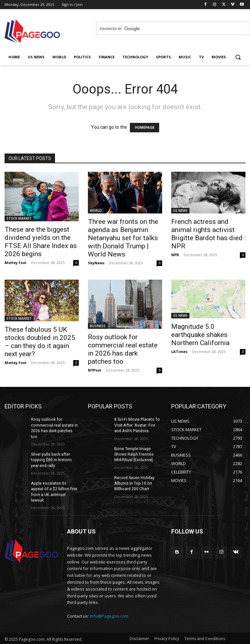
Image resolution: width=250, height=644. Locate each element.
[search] (172, 29)
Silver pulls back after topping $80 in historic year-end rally (51, 459)
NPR (175, 255)
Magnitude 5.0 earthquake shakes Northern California (200, 335)
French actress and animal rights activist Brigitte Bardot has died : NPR (208, 234)
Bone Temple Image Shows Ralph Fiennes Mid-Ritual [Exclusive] (138, 454)
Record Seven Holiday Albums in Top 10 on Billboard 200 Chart (134, 482)
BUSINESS (98, 326)
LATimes (179, 351)
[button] (238, 57)
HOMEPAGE (145, 128)
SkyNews (96, 263)
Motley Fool (15, 263)
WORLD (96, 211)
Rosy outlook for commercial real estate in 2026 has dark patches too (123, 349)
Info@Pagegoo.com (109, 609)
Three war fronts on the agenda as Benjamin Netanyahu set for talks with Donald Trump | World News (123, 238)
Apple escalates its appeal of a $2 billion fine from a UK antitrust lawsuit (55, 488)
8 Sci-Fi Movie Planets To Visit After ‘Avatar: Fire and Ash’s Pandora (138, 425)
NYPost (95, 370)
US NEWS (180, 211)
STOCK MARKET (19, 218)
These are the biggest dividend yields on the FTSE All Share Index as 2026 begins (41, 242)
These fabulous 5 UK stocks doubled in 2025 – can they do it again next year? (40, 342)
